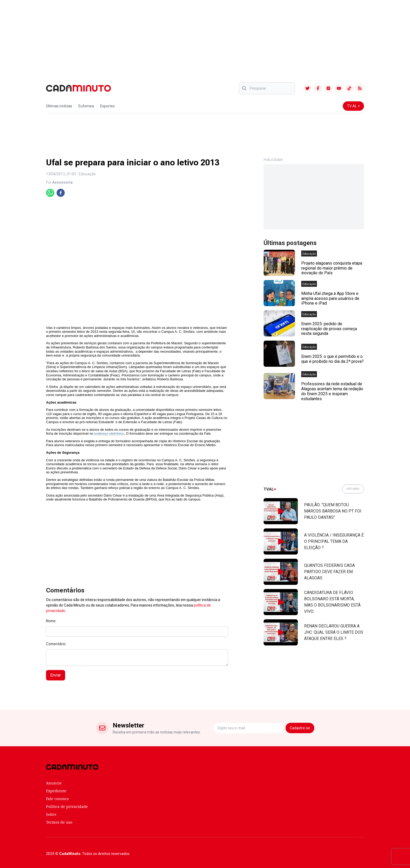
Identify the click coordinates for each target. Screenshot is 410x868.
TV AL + (353, 106)
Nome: (51, 621)
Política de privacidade (67, 806)
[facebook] (61, 193)
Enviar (56, 675)
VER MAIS (353, 489)
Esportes (107, 106)
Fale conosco (57, 799)
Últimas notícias (59, 106)
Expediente (56, 791)
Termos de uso (59, 822)
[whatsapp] (50, 193)
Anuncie (54, 783)
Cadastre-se (300, 728)
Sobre (51, 814)
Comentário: (56, 644)
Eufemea (86, 106)
